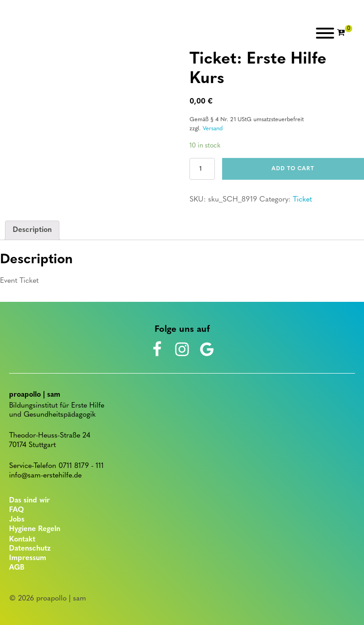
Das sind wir (29, 501)
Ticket (302, 200)
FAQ (17, 510)
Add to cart (293, 169)
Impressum (28, 558)
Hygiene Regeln (35, 529)
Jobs (17, 520)
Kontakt (22, 540)
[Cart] (345, 33)
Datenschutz (30, 549)
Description (32, 230)
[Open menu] (325, 33)
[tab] (32, 231)
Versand (213, 129)
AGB (17, 568)
